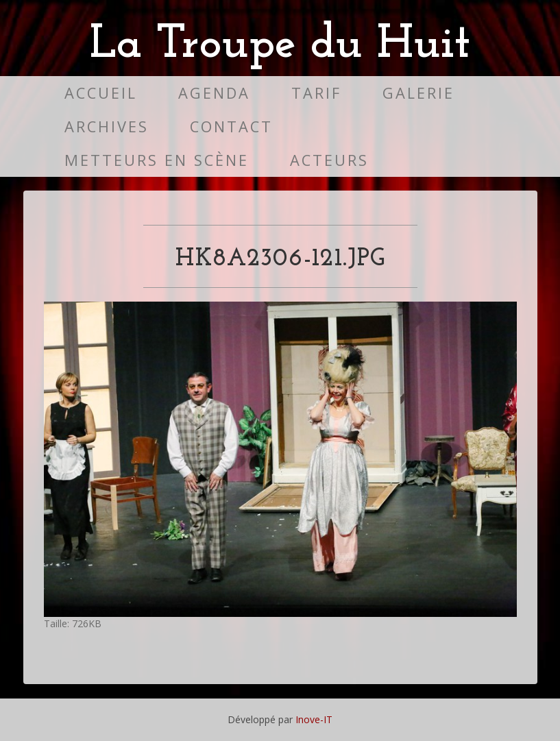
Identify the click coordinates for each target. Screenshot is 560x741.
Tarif (316, 93)
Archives (107, 126)
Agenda (214, 93)
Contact (231, 126)
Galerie (418, 93)
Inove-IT (314, 719)
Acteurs (329, 160)
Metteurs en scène (157, 160)
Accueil (101, 93)
